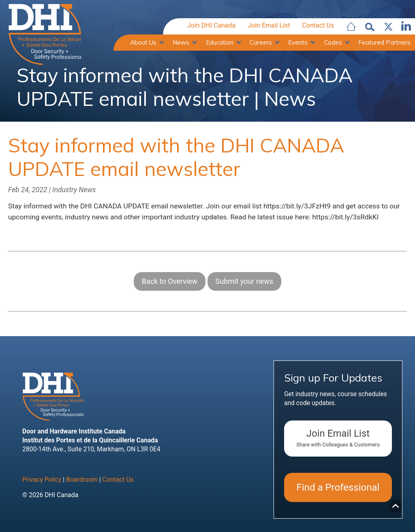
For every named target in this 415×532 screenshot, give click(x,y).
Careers (261, 42)
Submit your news (245, 282)
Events (298, 42)
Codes (333, 42)
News (181, 42)
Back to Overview (170, 282)
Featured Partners (384, 42)
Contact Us (318, 26)
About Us (143, 42)
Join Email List (269, 26)
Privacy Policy (42, 481)
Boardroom (82, 481)
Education (220, 42)
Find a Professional (338, 489)
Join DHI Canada (211, 26)
